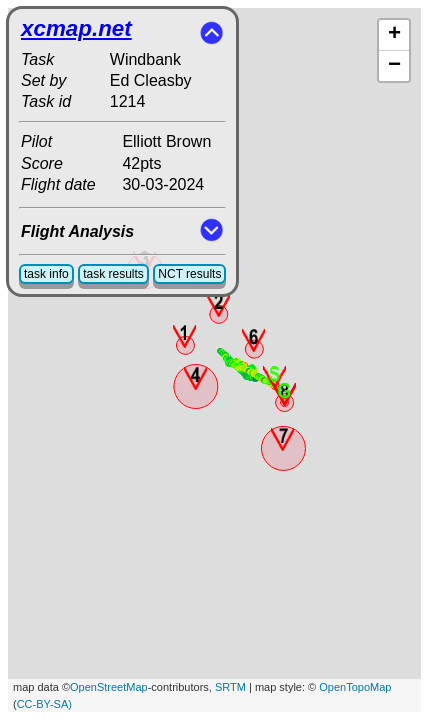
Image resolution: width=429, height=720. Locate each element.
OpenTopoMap (355, 687)
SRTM (230, 687)
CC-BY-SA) (44, 704)
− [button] (394, 66)
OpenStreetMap (109, 687)
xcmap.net (76, 28)
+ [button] (394, 35)
